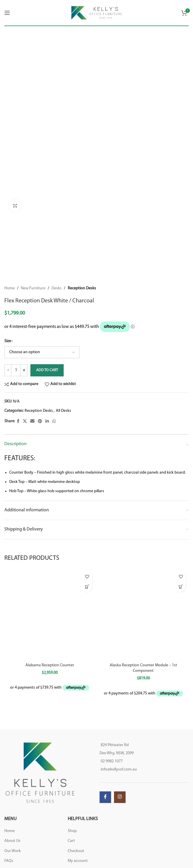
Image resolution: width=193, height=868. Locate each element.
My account (78, 861)
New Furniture (33, 288)
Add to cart (47, 370)
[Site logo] (96, 13)
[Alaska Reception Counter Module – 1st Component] (144, 614)
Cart (71, 841)
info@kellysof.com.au (119, 769)
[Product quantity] (16, 370)
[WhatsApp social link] (54, 421)
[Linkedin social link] (47, 421)
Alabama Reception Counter (50, 665)
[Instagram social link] (120, 797)
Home (10, 288)
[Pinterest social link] (40, 421)
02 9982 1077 (112, 761)
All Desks (64, 411)
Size (8, 341)
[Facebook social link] (18, 421)
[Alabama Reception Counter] (50, 614)
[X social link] (25, 421)
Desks (57, 288)
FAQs (9, 861)
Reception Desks (82, 288)
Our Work (13, 851)
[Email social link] (32, 421)
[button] (87, 587)
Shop (72, 831)
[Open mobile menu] (7, 13)
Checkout (76, 851)
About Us (12, 841)
